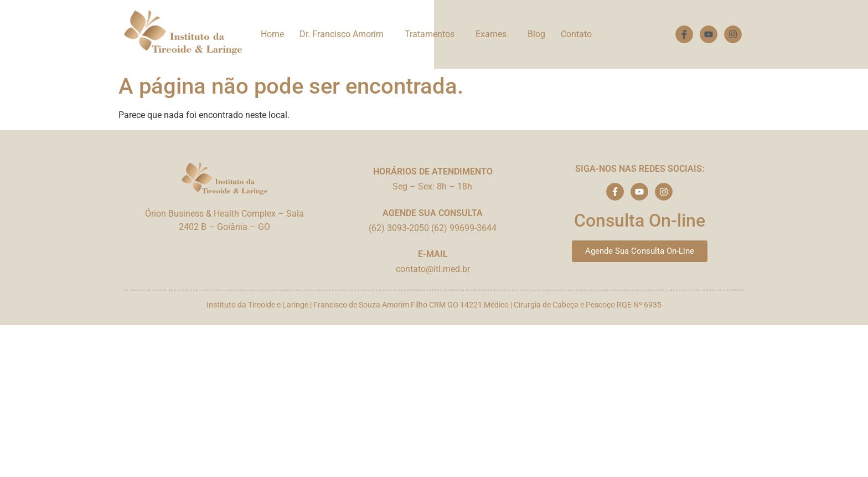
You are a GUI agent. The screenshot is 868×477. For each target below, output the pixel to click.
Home (272, 34)
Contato (576, 34)
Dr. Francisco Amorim (342, 34)
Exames (491, 34)
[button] (344, 34)
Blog (536, 34)
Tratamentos (430, 34)
